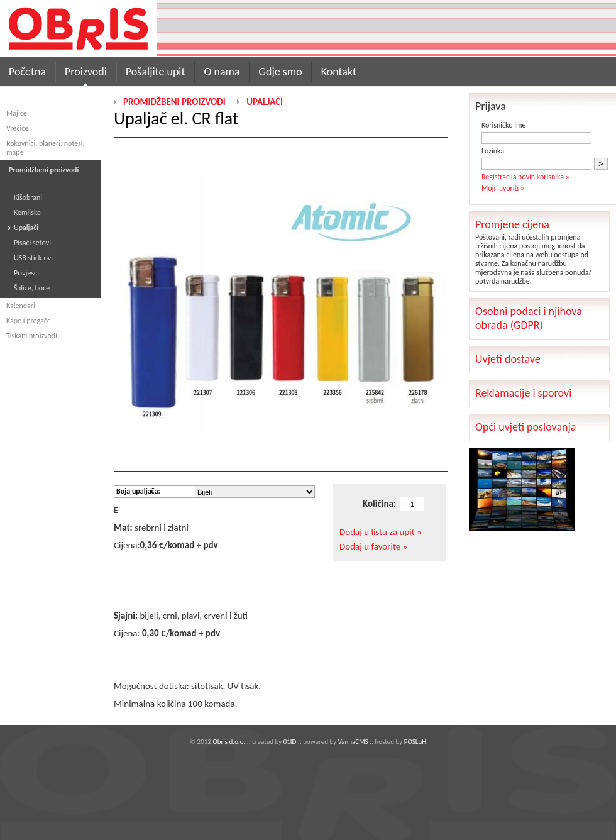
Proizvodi (86, 72)
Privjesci (26, 273)
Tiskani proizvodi (32, 336)
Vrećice (17, 128)
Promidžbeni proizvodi (174, 102)
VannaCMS (353, 742)
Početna (27, 72)
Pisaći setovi (32, 243)
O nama (222, 72)
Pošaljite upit (156, 72)
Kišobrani (28, 197)
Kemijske (27, 213)
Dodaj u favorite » (373, 546)
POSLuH (415, 742)
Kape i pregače (29, 321)
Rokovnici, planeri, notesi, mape (46, 148)
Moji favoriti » (503, 188)
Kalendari (21, 306)
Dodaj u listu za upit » (381, 532)
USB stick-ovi (33, 258)
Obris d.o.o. (229, 742)
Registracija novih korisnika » (525, 177)
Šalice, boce (32, 288)
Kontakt (339, 72)
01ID (290, 742)
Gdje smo (281, 72)
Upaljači (26, 228)
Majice (17, 113)
